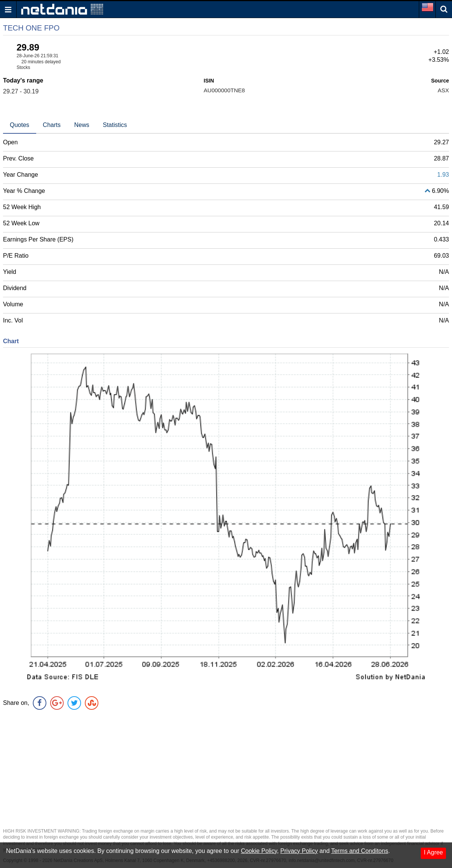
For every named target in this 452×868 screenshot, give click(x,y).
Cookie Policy (259, 851)
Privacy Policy (299, 851)
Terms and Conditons (359, 851)
